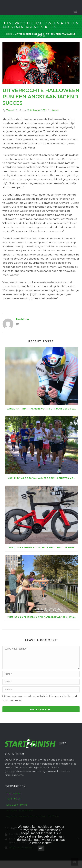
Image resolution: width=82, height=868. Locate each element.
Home (9, 34)
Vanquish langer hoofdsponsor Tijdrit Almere (41, 547)
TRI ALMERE (14, 803)
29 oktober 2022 (37, 110)
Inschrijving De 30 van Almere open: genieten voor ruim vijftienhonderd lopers (42, 478)
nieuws (55, 110)
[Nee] (78, 838)
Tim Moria (12, 110)
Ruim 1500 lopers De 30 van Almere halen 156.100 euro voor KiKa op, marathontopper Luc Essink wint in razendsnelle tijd (42, 617)
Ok (41, 848)
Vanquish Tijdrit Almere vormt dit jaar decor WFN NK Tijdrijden (42, 409)
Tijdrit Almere (14, 797)
